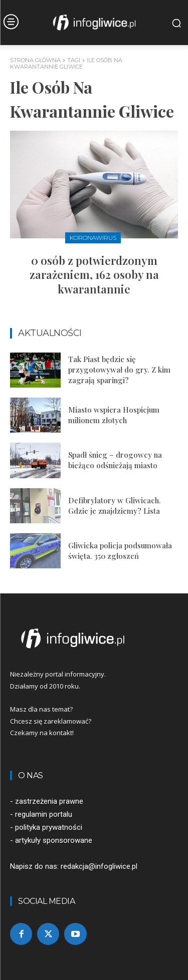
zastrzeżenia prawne (49, 801)
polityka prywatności (49, 827)
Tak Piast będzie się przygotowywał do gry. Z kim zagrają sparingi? (119, 370)
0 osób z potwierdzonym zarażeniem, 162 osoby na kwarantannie (94, 275)
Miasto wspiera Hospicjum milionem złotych (114, 415)
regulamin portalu (44, 814)
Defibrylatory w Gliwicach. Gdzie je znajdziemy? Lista (115, 506)
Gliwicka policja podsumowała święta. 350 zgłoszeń (120, 551)
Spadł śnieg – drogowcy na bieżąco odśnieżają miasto (115, 460)
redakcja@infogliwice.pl (99, 866)
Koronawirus (93, 238)
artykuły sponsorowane (54, 840)
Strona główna (35, 60)
